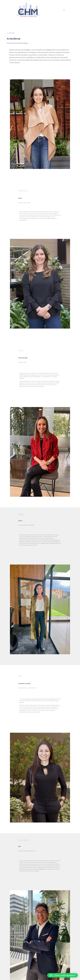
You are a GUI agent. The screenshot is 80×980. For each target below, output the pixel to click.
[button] (64, 10)
